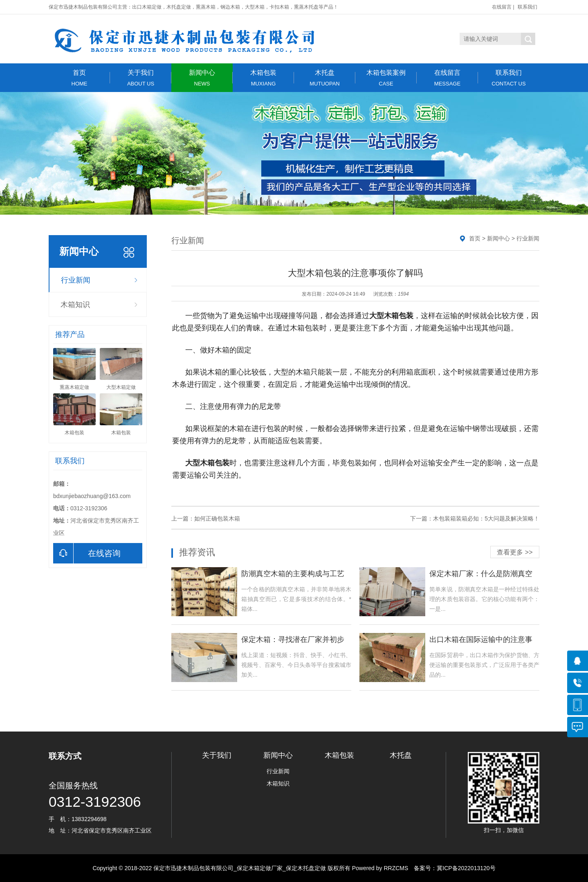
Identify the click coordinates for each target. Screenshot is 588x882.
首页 (79, 78)
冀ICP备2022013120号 (466, 868)
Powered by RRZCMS (379, 868)
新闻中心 (202, 78)
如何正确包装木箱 (217, 518)
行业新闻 (76, 280)
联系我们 (527, 7)
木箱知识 (75, 305)
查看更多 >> (515, 552)
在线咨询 (87, 553)
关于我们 (141, 78)
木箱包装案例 (386, 78)
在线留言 (502, 7)
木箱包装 (263, 78)
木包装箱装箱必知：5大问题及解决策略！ (486, 518)
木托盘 (325, 78)
